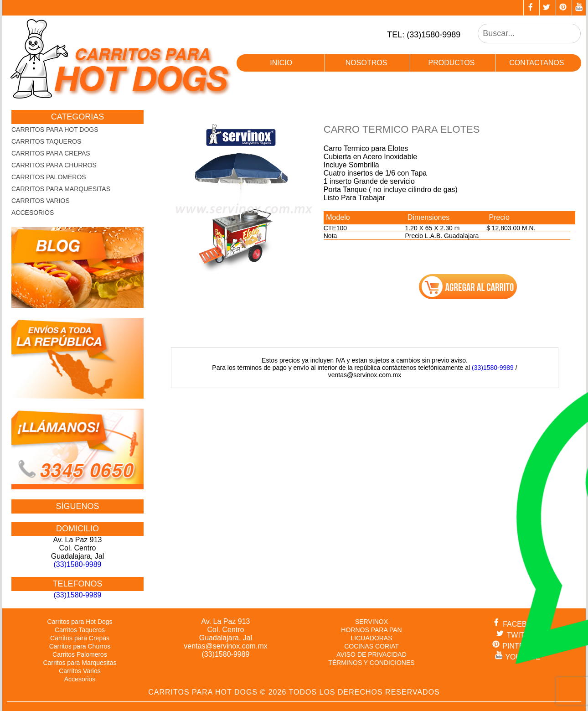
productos (451, 63)
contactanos (536, 63)
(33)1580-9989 (493, 368)
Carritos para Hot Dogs (55, 130)
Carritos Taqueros (46, 141)
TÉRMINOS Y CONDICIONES (371, 663)
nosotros (366, 63)
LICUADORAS (371, 638)
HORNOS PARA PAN (371, 630)
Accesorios (33, 213)
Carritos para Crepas (51, 153)
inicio (281, 63)
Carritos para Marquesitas (61, 189)
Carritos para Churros (54, 165)
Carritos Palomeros (49, 177)
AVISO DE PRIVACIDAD (371, 654)
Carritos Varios (41, 201)
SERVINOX (371, 622)
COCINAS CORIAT (371, 646)
